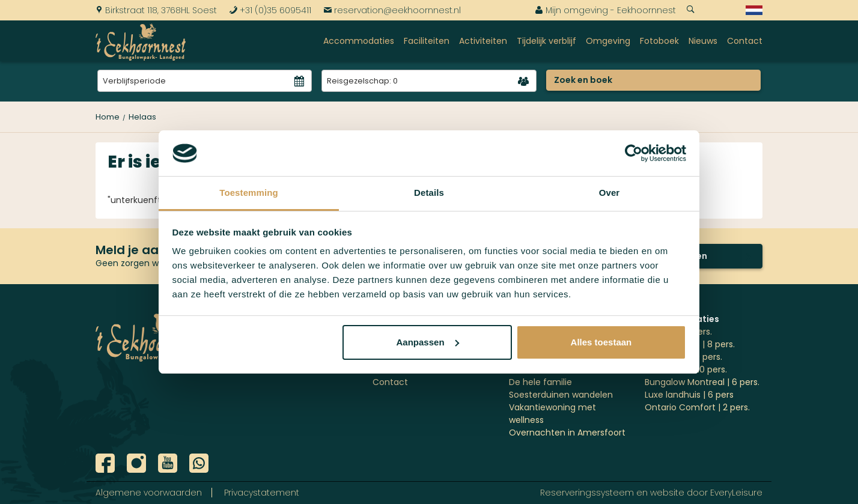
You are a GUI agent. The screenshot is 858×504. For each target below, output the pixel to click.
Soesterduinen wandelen (561, 395)
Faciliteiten (427, 41)
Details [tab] (429, 193)
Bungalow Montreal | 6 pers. (702, 382)
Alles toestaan (601, 342)
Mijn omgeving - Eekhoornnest (605, 10)
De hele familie (540, 382)
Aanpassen (428, 342)
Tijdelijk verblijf (546, 41)
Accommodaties (359, 41)
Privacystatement (262, 493)
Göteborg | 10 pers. (683, 357)
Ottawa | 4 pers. (678, 332)
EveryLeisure (736, 493)
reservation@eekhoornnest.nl (392, 10)
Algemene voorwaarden (149, 493)
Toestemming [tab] (249, 193)
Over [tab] (610, 193)
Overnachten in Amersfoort (567, 433)
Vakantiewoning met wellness (552, 414)
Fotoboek (659, 41)
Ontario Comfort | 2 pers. (697, 407)
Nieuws (703, 41)
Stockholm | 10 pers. (686, 369)
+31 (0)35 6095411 (270, 10)
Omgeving (608, 41)
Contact (745, 41)
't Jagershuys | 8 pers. (690, 344)
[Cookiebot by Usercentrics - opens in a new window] (634, 153)
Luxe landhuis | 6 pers (689, 395)
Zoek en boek (583, 80)
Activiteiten (483, 41)
